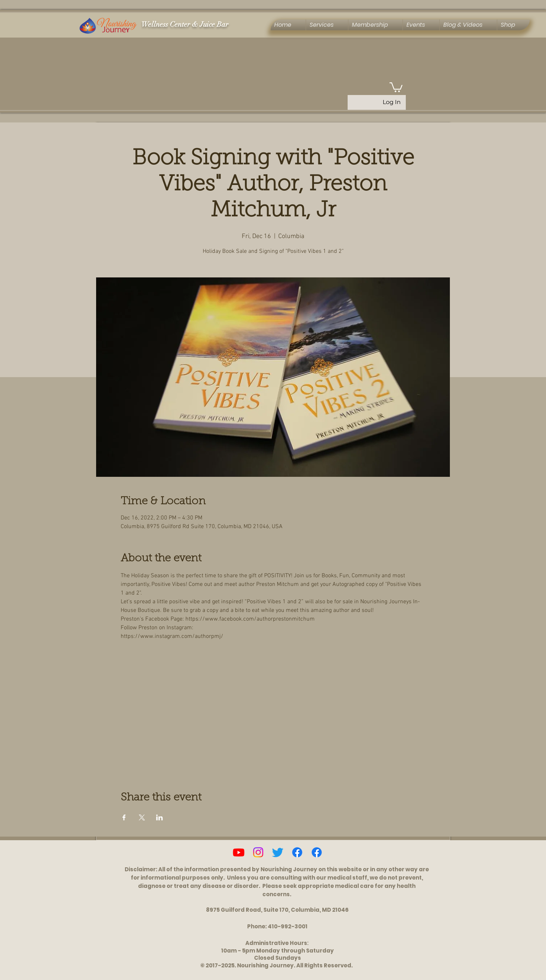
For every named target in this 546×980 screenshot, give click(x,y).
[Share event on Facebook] (124, 817)
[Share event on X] (142, 817)
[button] (396, 87)
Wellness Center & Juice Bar (185, 24)
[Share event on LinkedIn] (160, 817)
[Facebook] (297, 852)
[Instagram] (258, 852)
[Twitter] (278, 852)
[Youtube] (239, 852)
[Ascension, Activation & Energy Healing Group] (317, 852)
